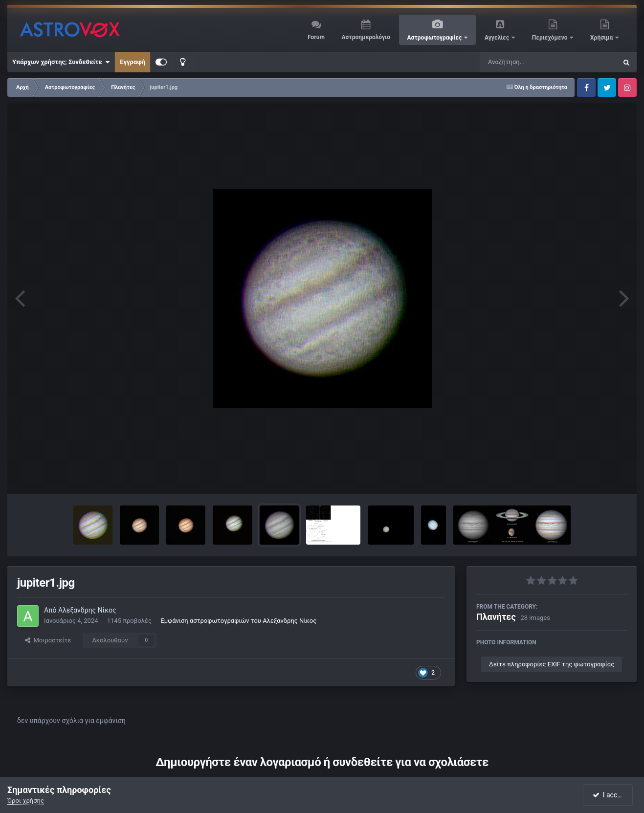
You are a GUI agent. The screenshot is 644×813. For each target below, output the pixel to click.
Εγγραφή (133, 62)
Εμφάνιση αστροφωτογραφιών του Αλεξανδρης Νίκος (238, 621)
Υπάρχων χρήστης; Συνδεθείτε (61, 62)
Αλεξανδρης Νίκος (87, 610)
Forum (316, 37)
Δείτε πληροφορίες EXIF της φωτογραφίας (552, 664)
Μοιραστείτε (48, 640)
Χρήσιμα (602, 38)
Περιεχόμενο (551, 38)
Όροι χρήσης (26, 801)
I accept (609, 795)
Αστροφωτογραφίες (435, 38)
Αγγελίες (498, 38)
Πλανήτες (496, 617)
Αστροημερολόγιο (366, 37)
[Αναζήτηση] (529, 62)
